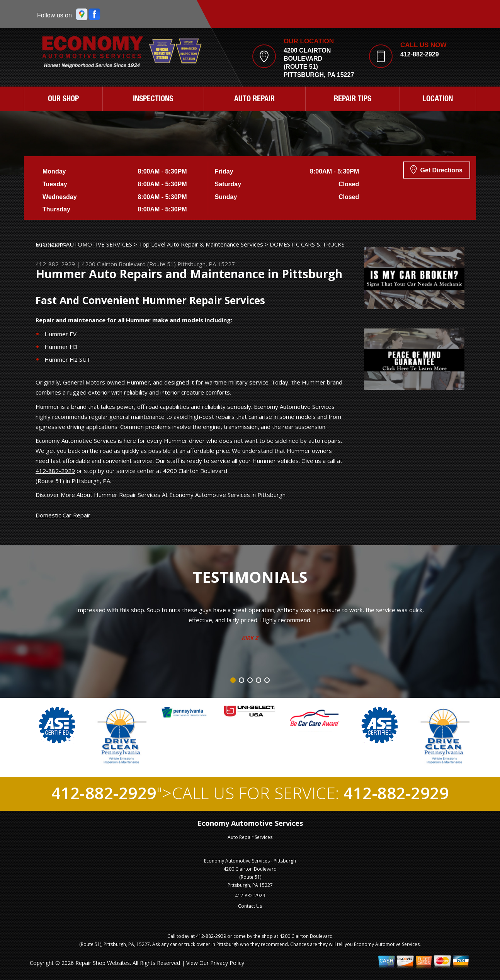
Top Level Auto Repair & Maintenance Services (201, 244)
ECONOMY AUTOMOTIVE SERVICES (84, 244)
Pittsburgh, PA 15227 (206, 264)
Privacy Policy (227, 963)
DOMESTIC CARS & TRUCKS (307, 244)
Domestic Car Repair (63, 515)
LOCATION (438, 100)
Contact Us (250, 906)
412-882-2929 (420, 54)
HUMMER (54, 245)
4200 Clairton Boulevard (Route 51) (129, 264)
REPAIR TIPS (353, 100)
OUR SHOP (63, 100)
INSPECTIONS (153, 100)
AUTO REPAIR (254, 100)
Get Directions (436, 169)
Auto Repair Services (250, 837)
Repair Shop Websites (103, 963)
